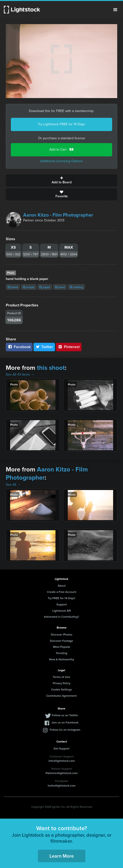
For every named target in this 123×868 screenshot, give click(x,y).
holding (76, 287)
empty (29, 287)
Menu (115, 10)
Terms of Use (61, 677)
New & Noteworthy (62, 659)
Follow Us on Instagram (65, 730)
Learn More (62, 856)
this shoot (51, 368)
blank (13, 287)
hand (60, 287)
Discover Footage (61, 641)
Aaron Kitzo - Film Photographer (58, 215)
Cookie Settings (61, 689)
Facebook (19, 347)
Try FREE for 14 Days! (61, 598)
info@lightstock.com (62, 761)
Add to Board (61, 180)
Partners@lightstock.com (62, 773)
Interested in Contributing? (61, 617)
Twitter (44, 347)
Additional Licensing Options (62, 161)
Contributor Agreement (61, 696)
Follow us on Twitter (65, 715)
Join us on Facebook (65, 722)
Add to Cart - (61, 149)
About (62, 586)
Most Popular (62, 647)
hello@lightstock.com (62, 785)
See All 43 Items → (20, 374)
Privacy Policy (62, 683)
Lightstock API (62, 611)
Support (62, 604)
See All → (13, 485)
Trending (61, 653)
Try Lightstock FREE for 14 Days (61, 124)
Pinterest (69, 347)
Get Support (61, 748)
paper (45, 287)
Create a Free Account (62, 592)
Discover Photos (62, 634)
